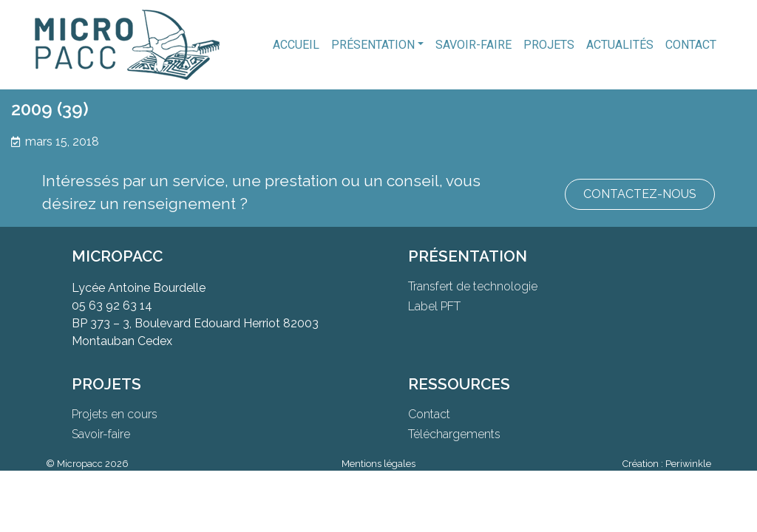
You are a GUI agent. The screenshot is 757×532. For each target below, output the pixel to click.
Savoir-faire (473, 45)
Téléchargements (454, 434)
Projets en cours (115, 414)
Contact (691, 45)
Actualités (620, 45)
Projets (549, 45)
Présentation (373, 45)
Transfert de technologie (473, 286)
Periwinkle (688, 464)
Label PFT (434, 306)
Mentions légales (378, 464)
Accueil (296, 45)
